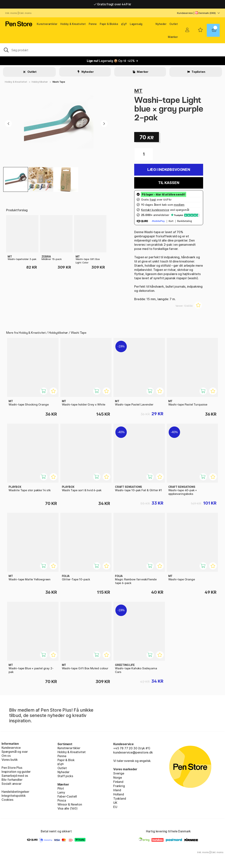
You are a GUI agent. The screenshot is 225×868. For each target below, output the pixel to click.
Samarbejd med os (15, 776)
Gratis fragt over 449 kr (112, 4)
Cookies (7, 800)
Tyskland (120, 798)
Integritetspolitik (14, 796)
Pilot (61, 788)
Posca (62, 800)
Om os (6, 756)
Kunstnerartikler (47, 24)
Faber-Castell (67, 796)
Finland (118, 782)
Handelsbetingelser (15, 792)
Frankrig (119, 786)
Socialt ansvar (12, 784)
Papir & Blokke (109, 24)
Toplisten (198, 72)
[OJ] (112, 50)
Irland (117, 790)
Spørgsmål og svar (15, 752)
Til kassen (169, 183)
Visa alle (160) (67, 808)
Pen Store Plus (12, 768)
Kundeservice (185, 13)
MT (138, 91)
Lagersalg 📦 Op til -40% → (112, 61)
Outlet (174, 24)
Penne (93, 24)
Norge (118, 778)
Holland (119, 794)
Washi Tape (59, 82)
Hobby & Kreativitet (73, 24)
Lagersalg (136, 24)
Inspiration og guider (16, 772)
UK (115, 803)
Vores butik (10, 760)
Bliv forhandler (12, 780)
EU (115, 807)
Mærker (173, 37)
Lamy (61, 792)
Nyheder (161, 24)
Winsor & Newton (70, 804)
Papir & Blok (66, 760)
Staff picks (65, 776)
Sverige (119, 773)
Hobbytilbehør (40, 82)
